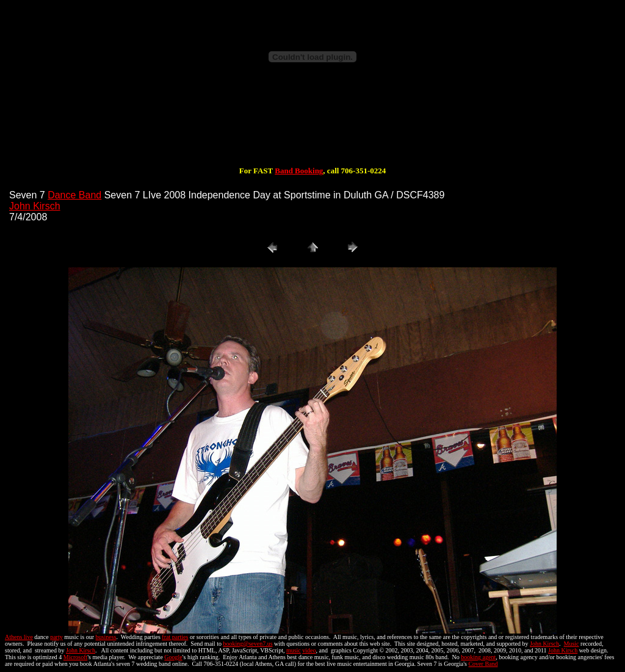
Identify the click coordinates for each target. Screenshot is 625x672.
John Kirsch (35, 206)
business (106, 637)
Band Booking (299, 171)
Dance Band (74, 195)
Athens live (19, 637)
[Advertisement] (312, 127)
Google (173, 657)
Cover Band (483, 664)
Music (572, 644)
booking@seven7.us (247, 644)
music (294, 650)
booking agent (478, 657)
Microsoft (75, 657)
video (309, 650)
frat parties (175, 637)
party (56, 637)
